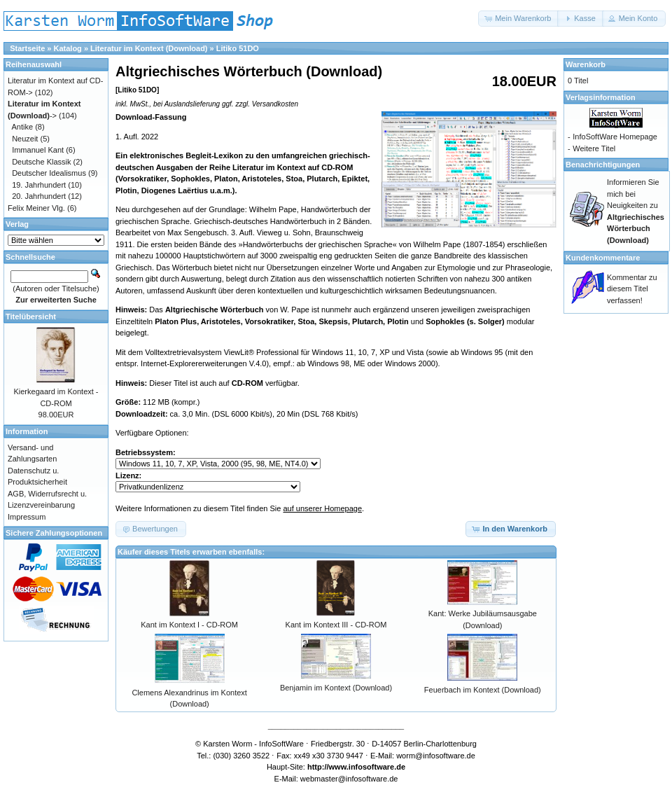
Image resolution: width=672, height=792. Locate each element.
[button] (519, 19)
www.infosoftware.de (367, 767)
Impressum (27, 517)
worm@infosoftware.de (436, 756)
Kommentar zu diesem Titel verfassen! (632, 289)
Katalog (68, 48)
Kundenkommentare (603, 258)
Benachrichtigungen (603, 165)
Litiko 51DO (238, 48)
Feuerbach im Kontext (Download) (483, 690)
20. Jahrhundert (39, 196)
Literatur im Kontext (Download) (149, 48)
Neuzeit (25, 139)
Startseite (27, 48)
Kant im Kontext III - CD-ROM (336, 625)
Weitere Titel (594, 148)
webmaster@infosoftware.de (349, 779)
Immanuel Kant (38, 150)
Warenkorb (586, 64)
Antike (23, 127)
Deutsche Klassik (41, 162)
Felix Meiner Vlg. (36, 208)
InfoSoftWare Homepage (615, 137)
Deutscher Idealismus (49, 173)
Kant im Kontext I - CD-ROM (189, 625)
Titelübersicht (31, 317)
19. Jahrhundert (39, 185)
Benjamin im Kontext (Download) (336, 688)
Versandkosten (275, 104)
